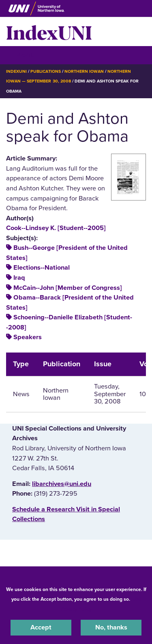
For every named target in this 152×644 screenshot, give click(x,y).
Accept (41, 627)
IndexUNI (49, 32)
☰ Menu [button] (20, 55)
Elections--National (42, 268)
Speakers (28, 337)
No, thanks (111, 627)
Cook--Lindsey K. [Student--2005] (56, 228)
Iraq (19, 278)
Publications (45, 71)
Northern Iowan (84, 71)
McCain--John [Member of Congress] (68, 288)
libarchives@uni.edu (62, 484)
